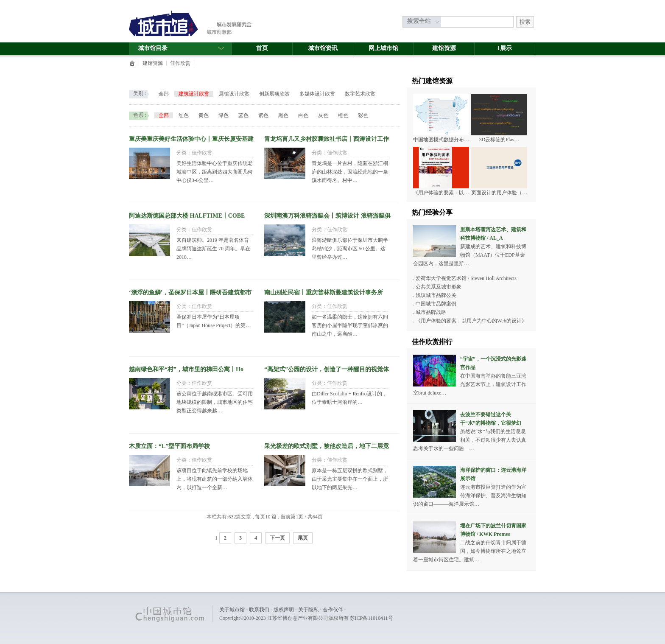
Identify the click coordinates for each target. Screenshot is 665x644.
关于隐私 (308, 610)
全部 (164, 94)
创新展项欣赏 (274, 94)
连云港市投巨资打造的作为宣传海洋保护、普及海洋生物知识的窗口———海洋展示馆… (470, 496)
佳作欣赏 (180, 63)
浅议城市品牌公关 (436, 295)
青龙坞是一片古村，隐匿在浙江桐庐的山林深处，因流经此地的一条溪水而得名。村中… (350, 172)
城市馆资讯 (323, 48)
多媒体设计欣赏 (317, 94)
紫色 (263, 115)
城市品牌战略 (431, 312)
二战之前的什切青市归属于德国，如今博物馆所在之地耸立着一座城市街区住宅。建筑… (470, 551)
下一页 (277, 538)
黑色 (283, 115)
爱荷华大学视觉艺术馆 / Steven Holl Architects (466, 278)
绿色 (224, 115)
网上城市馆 (383, 48)
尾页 (303, 538)
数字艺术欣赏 (360, 94)
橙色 (343, 115)
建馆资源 (444, 48)
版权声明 (284, 610)
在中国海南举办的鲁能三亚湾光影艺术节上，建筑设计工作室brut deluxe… (470, 384)
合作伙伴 (333, 610)
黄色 (204, 115)
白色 (303, 115)
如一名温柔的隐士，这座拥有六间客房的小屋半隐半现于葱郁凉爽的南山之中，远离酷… (350, 325)
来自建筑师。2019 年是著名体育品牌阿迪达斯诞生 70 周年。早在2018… (213, 249)
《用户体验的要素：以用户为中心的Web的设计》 (471, 321)
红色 (184, 115)
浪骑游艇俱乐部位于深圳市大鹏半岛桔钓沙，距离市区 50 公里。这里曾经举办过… (350, 249)
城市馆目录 (181, 48)
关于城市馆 (232, 610)
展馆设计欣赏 (234, 94)
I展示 (504, 48)
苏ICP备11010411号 (372, 618)
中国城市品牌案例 (436, 304)
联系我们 (259, 610)
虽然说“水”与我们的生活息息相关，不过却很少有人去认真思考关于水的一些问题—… (470, 440)
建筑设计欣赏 (194, 94)
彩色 (363, 115)
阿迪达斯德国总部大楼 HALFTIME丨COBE (187, 216)
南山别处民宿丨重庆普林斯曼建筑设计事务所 (324, 293)
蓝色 (243, 115)
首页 (262, 48)
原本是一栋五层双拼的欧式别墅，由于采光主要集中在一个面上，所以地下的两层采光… (350, 479)
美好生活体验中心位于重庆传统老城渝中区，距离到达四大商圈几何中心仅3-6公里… (215, 172)
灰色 (323, 115)
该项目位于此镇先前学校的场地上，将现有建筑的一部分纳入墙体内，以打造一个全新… (215, 479)
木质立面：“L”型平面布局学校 (169, 446)
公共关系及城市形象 (439, 287)
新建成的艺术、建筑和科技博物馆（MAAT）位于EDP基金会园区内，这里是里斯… (470, 255)
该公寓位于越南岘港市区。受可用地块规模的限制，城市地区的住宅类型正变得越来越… (215, 402)
